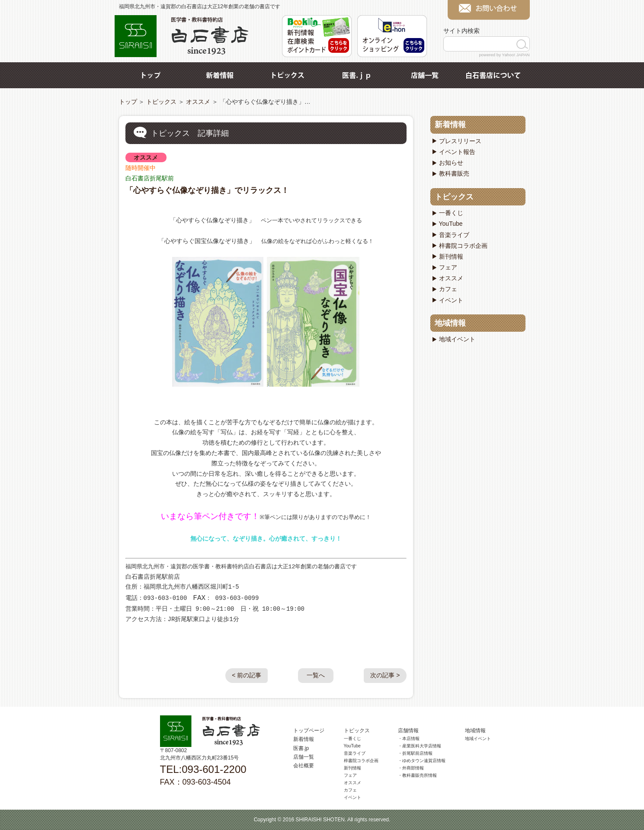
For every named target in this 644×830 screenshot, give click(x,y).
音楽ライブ (454, 235)
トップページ (309, 731)
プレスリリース (460, 141)
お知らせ (451, 163)
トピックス (288, 75)
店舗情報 (408, 731)
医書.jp (356, 75)
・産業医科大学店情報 (420, 746)
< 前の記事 (247, 675)
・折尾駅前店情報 (415, 753)
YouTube (451, 224)
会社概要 (304, 766)
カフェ (448, 289)
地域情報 (450, 323)
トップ (151, 75)
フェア (448, 267)
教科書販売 (454, 173)
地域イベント (457, 339)
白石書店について (493, 75)
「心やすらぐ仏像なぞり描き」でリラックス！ (207, 190)
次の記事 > (385, 675)
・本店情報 (409, 739)
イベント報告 (457, 152)
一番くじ (451, 213)
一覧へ (316, 675)
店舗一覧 (425, 75)
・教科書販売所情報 (417, 775)
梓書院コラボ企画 (463, 246)
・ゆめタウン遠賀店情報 (422, 761)
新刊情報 (451, 256)
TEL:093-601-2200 (203, 769)
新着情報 (220, 75)
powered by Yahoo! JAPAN (504, 55)
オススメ (198, 102)
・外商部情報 (411, 768)
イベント (451, 300)
